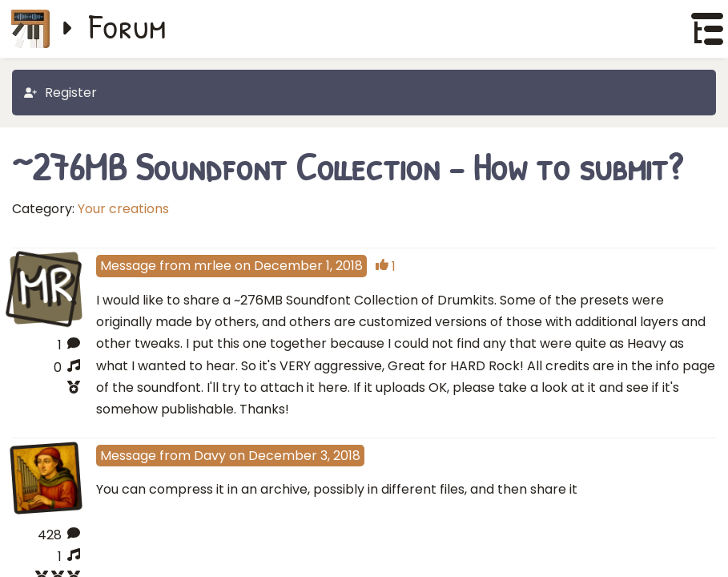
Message (128, 266)
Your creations (123, 209)
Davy (210, 456)
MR (46, 287)
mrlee (213, 266)
